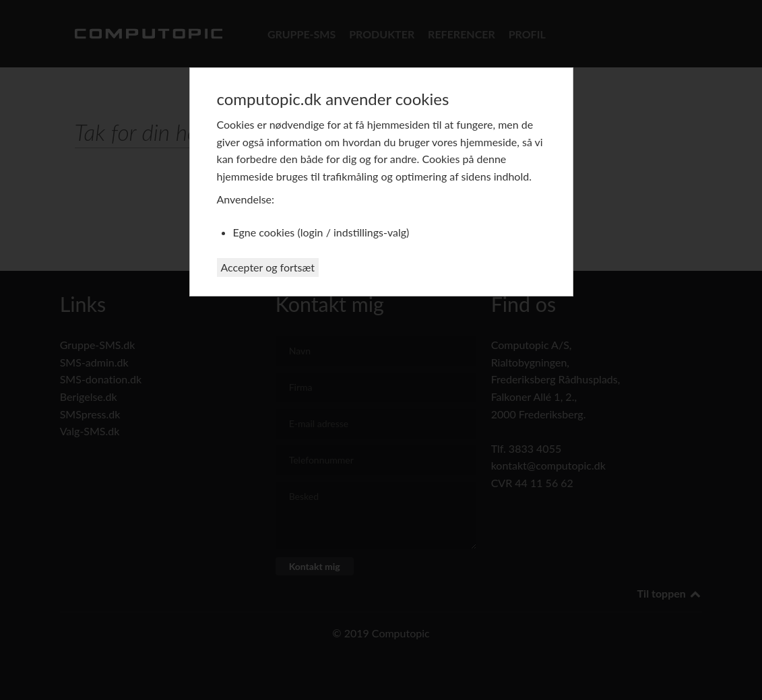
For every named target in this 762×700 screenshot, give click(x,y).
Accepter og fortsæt (268, 267)
